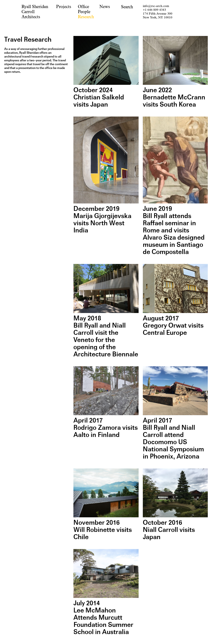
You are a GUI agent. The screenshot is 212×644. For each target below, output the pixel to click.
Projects (64, 7)
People (84, 12)
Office (83, 7)
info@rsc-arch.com (156, 6)
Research (86, 17)
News (105, 7)
